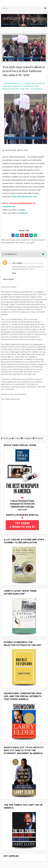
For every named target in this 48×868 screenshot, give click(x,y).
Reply (14, 273)
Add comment (8, 279)
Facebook (23, 213)
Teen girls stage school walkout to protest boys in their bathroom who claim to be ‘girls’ (24, 86)
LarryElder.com (9, 206)
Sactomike (17, 263)
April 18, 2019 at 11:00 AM (33, 263)
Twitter (22, 210)
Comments (38, 89)
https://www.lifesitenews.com (25, 197)
